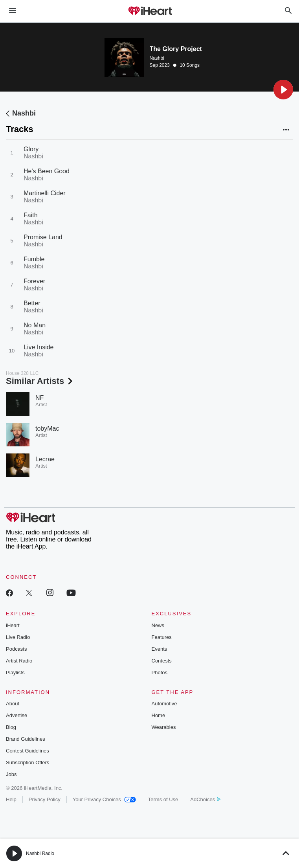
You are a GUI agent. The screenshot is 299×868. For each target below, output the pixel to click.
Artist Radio (19, 661)
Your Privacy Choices (104, 799)
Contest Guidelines (28, 751)
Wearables (164, 727)
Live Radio (18, 637)
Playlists (15, 673)
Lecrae (45, 459)
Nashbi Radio (40, 853)
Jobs (11, 774)
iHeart (13, 625)
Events (160, 649)
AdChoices (205, 799)
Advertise (17, 715)
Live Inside (39, 347)
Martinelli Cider (45, 193)
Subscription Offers (28, 762)
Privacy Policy (45, 799)
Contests (162, 661)
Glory (31, 149)
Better (32, 303)
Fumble (34, 259)
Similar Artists (40, 381)
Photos (160, 673)
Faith (31, 215)
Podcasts (16, 649)
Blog (11, 727)
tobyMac (47, 428)
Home (159, 715)
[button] (283, 90)
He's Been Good (47, 171)
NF (39, 398)
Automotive (164, 704)
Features (162, 637)
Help (11, 799)
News (158, 625)
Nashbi (157, 58)
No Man (35, 325)
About (13, 704)
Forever (34, 281)
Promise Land (43, 237)
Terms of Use (163, 799)
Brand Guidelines (26, 739)
